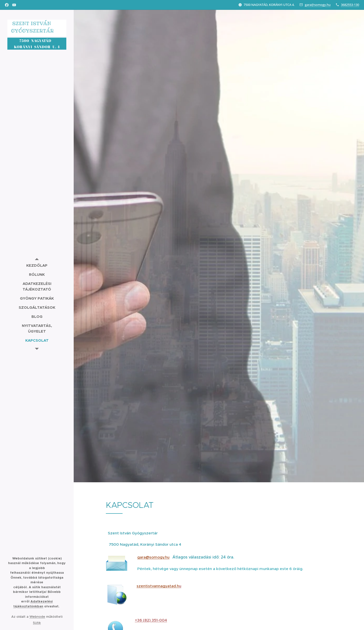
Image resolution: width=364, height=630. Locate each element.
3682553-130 (350, 5)
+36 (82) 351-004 (151, 620)
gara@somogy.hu (318, 5)
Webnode (37, 617)
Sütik (37, 623)
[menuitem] (37, 265)
